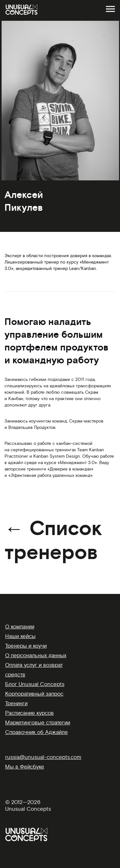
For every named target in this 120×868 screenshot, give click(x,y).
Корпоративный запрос (34, 694)
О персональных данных (36, 655)
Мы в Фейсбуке (25, 767)
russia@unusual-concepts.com (43, 757)
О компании (20, 627)
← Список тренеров (53, 541)
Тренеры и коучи (26, 646)
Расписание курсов (29, 713)
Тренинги (16, 703)
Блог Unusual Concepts (35, 684)
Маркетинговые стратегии (38, 723)
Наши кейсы (20, 636)
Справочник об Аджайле (36, 732)
